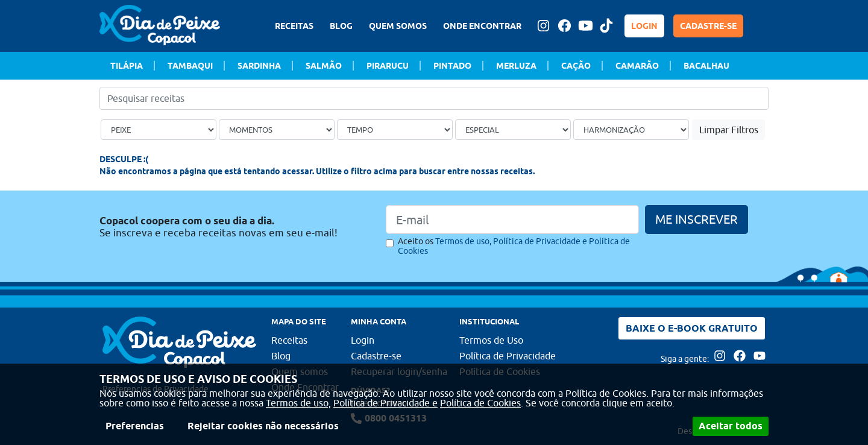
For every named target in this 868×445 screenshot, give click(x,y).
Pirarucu (388, 66)
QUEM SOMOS (398, 26)
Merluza (516, 66)
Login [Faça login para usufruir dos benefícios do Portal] (363, 340)
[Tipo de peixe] (159, 130)
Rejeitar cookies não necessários (263, 426)
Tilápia (127, 66)
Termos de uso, (298, 403)
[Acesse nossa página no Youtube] (585, 26)
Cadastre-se (376, 356)
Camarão (637, 66)
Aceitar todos (731, 426)
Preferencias (135, 426)
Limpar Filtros (729, 130)
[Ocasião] (277, 130)
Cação (576, 66)
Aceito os (514, 246)
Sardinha (259, 66)
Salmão (324, 66)
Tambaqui (190, 66)
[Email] (512, 219)
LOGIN (644, 26)
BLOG (341, 26)
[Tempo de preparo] (395, 130)
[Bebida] (631, 130)
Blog (281, 356)
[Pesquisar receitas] (434, 98)
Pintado (452, 66)
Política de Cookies (480, 403)
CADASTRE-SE (708, 26)
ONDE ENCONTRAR (482, 26)
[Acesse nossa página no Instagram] (543, 26)
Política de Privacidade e (385, 403)
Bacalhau (706, 66)
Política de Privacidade (508, 356)
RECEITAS (294, 26)
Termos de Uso (491, 340)
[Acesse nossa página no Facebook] (564, 26)
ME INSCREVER (697, 219)
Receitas (289, 340)
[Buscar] (761, 98)
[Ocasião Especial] (513, 130)
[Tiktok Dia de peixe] (606, 26)
